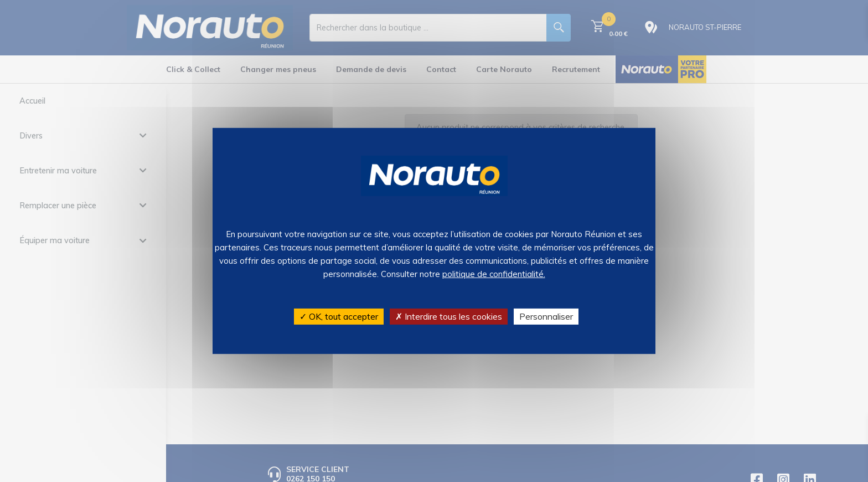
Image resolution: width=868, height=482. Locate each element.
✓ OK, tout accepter (339, 316)
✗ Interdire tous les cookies (449, 316)
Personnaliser (546, 316)
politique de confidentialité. (494, 274)
